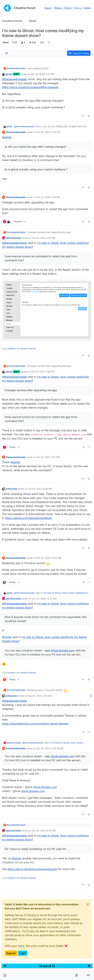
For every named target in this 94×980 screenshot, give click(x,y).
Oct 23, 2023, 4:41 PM (44, 238)
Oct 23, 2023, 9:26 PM (40, 489)
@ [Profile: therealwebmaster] (15, 79)
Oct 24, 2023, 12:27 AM (44, 599)
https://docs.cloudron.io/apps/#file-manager (30, 87)
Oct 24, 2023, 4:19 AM (40, 696)
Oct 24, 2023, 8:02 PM (48, 748)
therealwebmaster (16, 68)
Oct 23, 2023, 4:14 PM (48, 197)
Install (87, 8)
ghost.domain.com (63, 650)
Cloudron (11, 349)
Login (23, 953)
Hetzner (32, 349)
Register (11, 953)
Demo (68, 8)
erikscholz (12, 489)
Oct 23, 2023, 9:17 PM (48, 457)
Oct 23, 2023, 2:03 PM (48, 132)
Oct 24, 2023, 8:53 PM (44, 831)
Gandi (23, 349)
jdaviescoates (14, 238)
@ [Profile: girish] (7, 137)
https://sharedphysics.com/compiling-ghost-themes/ (35, 724)
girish (9, 74)
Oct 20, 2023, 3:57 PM (43, 74)
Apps (48, 8)
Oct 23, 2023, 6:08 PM (43, 372)
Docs (78, 8)
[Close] (88, 904)
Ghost (6, 42)
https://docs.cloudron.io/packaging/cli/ (32, 869)
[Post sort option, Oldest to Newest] (7, 53)
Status (58, 8)
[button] (5, 975)
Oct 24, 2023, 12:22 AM (49, 558)
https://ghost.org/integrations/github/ (29, 518)
